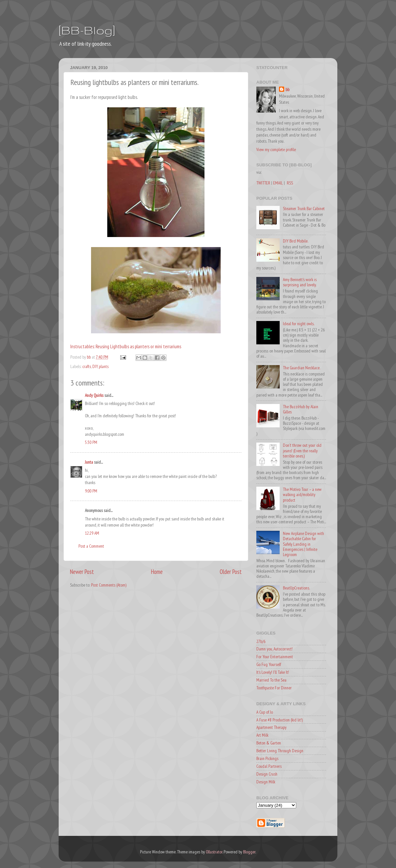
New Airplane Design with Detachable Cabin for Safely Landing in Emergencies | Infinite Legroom (303, 544)
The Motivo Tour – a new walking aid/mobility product (302, 494)
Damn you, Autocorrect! (274, 649)
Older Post (231, 572)
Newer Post (82, 572)
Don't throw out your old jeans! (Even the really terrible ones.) (302, 450)
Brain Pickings (267, 758)
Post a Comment (91, 546)
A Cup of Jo (265, 712)
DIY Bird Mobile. (296, 241)
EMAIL (278, 183)
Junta (89, 462)
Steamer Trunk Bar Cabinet (304, 208)
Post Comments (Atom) (109, 585)
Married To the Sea (271, 680)
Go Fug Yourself (269, 664)
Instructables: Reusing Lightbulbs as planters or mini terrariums (126, 346)
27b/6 (261, 641)
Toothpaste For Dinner (274, 688)
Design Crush (267, 774)
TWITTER (263, 183)
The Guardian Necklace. (302, 368)
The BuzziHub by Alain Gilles (301, 409)
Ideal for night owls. (299, 324)
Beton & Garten (269, 743)
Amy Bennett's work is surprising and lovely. (300, 282)
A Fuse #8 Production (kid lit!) (280, 720)
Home (157, 572)
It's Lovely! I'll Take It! (273, 672)
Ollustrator (214, 852)
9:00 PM (91, 491)
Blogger (249, 852)
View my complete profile (276, 149)
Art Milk (262, 735)
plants (104, 366)
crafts (87, 366)
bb (287, 89)
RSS (290, 183)
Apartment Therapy (271, 727)
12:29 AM (92, 533)
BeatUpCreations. (296, 588)
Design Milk (266, 782)
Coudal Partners (269, 766)
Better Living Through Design (280, 751)
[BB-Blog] (87, 30)
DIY (95, 366)
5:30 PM (91, 442)
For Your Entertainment (275, 657)
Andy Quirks (94, 395)
